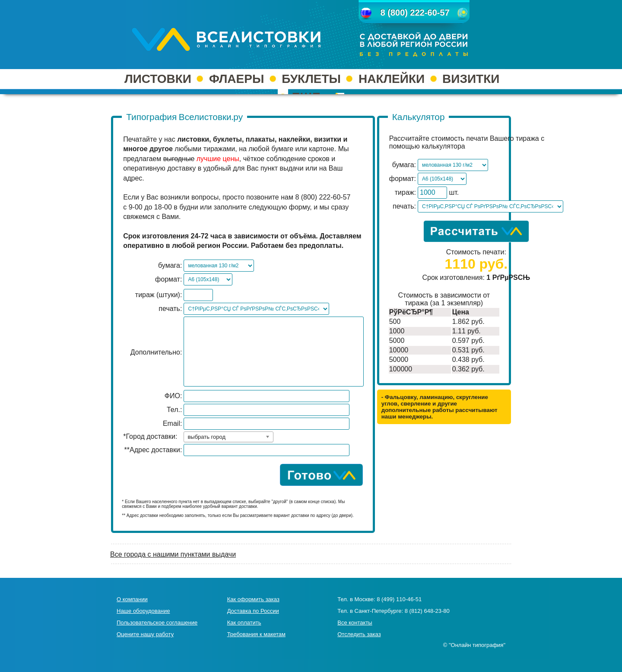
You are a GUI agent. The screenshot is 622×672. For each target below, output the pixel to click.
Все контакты (355, 623)
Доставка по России (253, 611)
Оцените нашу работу (145, 634)
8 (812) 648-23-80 (427, 611)
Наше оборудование (143, 611)
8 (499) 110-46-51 (399, 599)
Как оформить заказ (253, 599)
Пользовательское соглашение (157, 623)
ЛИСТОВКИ (158, 79)
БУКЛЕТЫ (311, 79)
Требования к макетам (256, 634)
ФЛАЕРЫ (236, 79)
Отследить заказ (359, 634)
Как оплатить (244, 623)
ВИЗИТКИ (471, 79)
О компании (132, 599)
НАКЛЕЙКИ (392, 79)
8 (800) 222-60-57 (415, 13)
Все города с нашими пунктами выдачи (173, 554)
